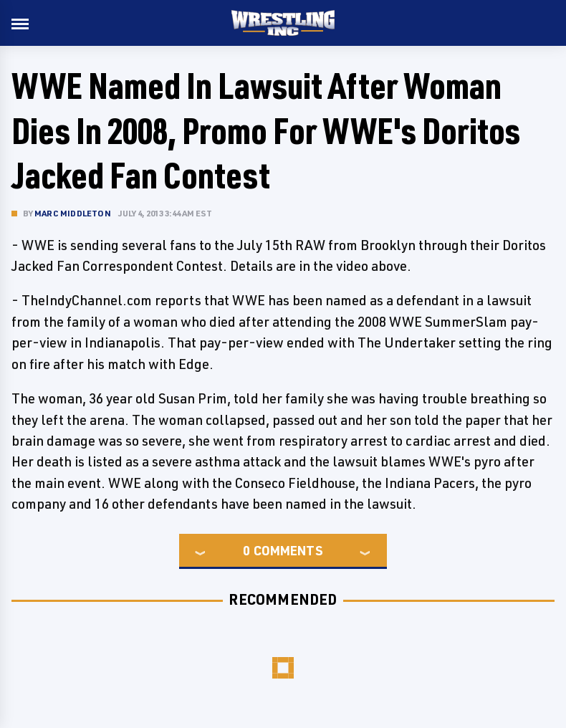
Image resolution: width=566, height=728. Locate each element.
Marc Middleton (73, 213)
